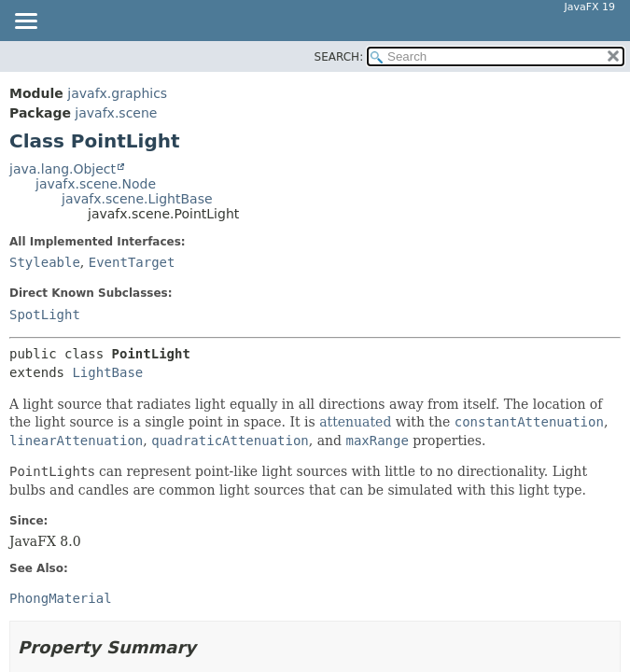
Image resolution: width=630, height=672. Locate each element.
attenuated (355, 422)
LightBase (107, 372)
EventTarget (132, 262)
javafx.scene (116, 113)
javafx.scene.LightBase (137, 199)
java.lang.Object (63, 169)
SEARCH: (339, 57)
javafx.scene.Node (96, 184)
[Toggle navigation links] (25, 22)
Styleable (45, 262)
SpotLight (45, 315)
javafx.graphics (117, 93)
